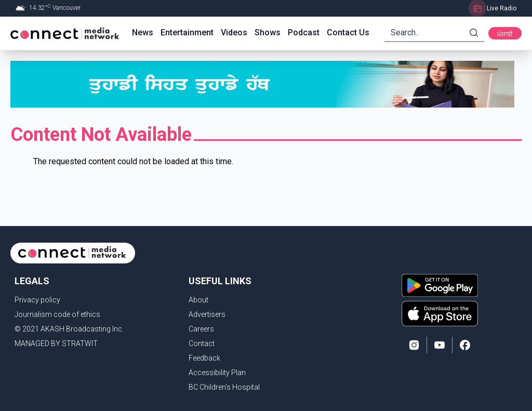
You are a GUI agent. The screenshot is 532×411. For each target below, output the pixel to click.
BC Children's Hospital (224, 387)
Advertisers (207, 314)
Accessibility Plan (217, 373)
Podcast (304, 32)
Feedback (204, 358)
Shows (268, 32)
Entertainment (187, 32)
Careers (201, 329)
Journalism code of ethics (57, 314)
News (143, 32)
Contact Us (348, 32)
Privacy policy (37, 300)
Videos (234, 32)
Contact (202, 343)
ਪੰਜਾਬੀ (505, 34)
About (198, 300)
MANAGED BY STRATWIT (56, 343)
